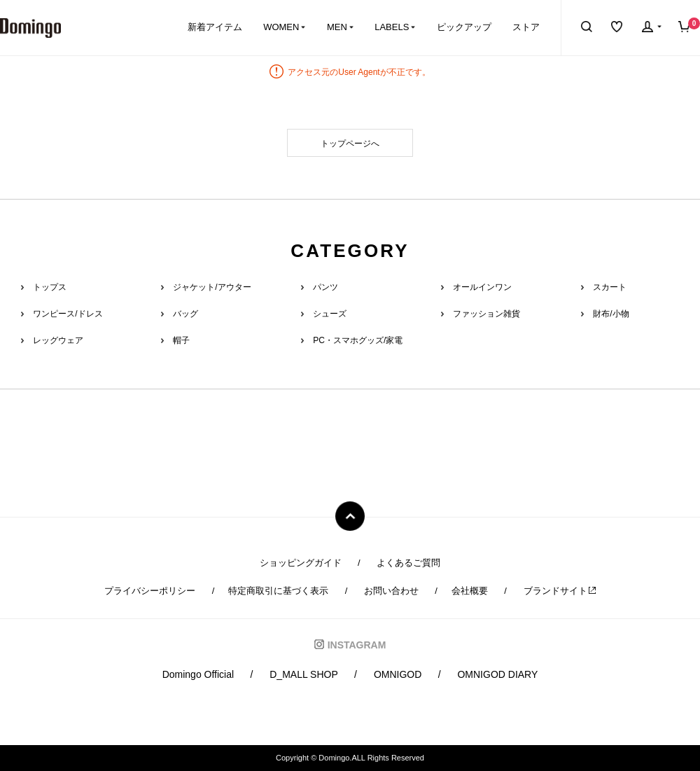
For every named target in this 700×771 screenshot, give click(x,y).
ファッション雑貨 (486, 314)
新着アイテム (215, 27)
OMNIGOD (398, 674)
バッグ (185, 314)
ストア (526, 27)
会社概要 (470, 591)
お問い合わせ (391, 591)
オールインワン (482, 287)
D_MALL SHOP (304, 674)
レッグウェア (58, 340)
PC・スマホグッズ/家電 (358, 340)
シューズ (330, 314)
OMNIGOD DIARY (497, 674)
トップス (50, 287)
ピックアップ (464, 27)
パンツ (325, 287)
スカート (610, 287)
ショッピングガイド (301, 563)
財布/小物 (611, 314)
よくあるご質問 (408, 563)
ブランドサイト (560, 591)
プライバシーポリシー (150, 591)
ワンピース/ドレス (68, 314)
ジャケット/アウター (212, 287)
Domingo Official (198, 674)
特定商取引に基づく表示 (278, 591)
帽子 (181, 340)
